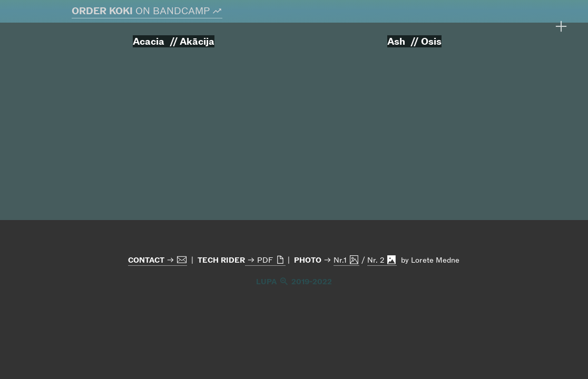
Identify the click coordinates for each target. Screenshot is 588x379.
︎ (561, 27)
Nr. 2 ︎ (382, 260)
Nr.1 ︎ (346, 260)
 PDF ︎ (265, 260)
